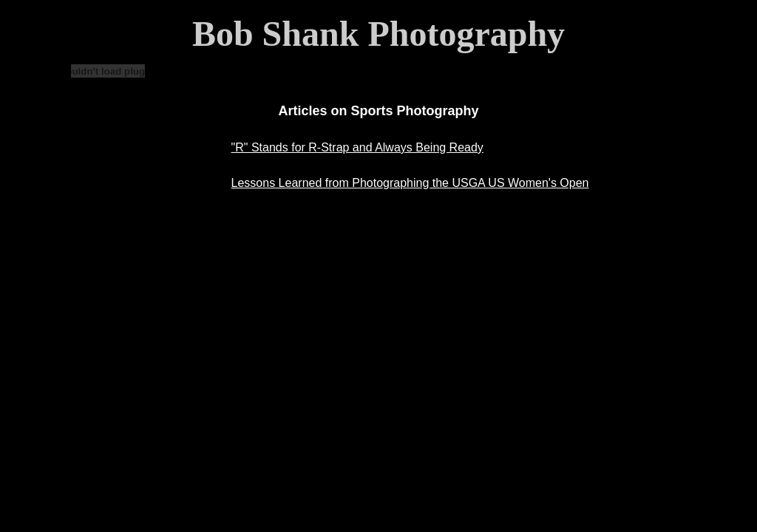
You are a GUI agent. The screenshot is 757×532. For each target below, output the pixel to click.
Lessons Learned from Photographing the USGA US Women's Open (410, 183)
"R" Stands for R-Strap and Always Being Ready (357, 147)
